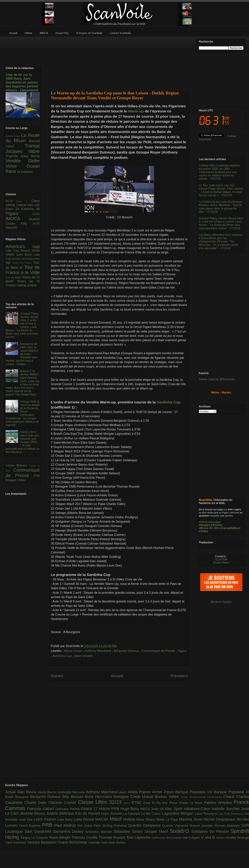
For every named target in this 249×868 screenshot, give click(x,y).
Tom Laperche (139, 837)
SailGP (15, 146)
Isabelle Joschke (226, 809)
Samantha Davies (69, 831)
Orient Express (31, 826)
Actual (11, 792)
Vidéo (22, 480)
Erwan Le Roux (192, 803)
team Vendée (84, 656)
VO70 (36, 224)
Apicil (123, 792)
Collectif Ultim (25, 205)
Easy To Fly (153, 803)
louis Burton (117, 843)
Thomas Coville (85, 837)
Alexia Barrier (48, 792)
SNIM (11, 255)
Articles (11, 466)
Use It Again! (192, 838)
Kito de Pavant (88, 813)
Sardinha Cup (168, 402)
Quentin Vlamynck (176, 826)
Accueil (117, 676)
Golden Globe (13, 136)
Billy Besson (74, 797)
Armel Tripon (164, 792)
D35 (37, 205)
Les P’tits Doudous (231, 814)
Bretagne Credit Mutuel (134, 797)
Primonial (121, 826)
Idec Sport (175, 809)
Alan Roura (27, 792)
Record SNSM (30, 251)
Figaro (182, 651)
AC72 (11, 201)
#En (217, 528)
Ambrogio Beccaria (72, 792)
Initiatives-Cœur (198, 809)
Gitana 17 (90, 809)
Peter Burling (104, 826)
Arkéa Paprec (140, 792)
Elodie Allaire (221, 563)
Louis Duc (26, 820)
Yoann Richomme (73, 842)
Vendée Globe (23, 161)
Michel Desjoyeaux (220, 819)
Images (11, 480)
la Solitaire (25, 172)
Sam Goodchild (39, 831)
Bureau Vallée (168, 797)
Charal (230, 797)
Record (34, 141)
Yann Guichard (16, 843)
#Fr (211, 528)
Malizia (130, 819)
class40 (11, 227)
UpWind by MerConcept (167, 838)
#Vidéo (203, 531)
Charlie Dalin (36, 803)
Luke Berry (66, 820)
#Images (204, 525)
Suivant (57, 676)
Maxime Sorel (191, 819)
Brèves (23, 465)
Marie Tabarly (146, 820)
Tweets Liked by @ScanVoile (217, 379)
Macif (116, 819)
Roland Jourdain (202, 826)
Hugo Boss (130, 809)
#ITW (202, 522)
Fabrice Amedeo (219, 803)
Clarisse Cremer (63, 803)
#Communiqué (213, 522)
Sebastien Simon (129, 831)
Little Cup (13, 251)
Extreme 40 (31, 209)
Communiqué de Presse (158, 651)
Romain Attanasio (228, 826)
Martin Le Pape (168, 820)
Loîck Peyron (46, 819)
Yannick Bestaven (42, 842)
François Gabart (41, 809)
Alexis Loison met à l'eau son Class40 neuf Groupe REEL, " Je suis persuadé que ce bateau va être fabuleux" (22, 442)
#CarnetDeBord (230, 528)
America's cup (23, 246)
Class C (24, 201)
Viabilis (221, 838)
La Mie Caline (151, 814)
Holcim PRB (109, 809)
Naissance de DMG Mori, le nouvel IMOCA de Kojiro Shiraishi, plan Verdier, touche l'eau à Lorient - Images (22, 354)
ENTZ (128, 803)
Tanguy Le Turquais (35, 838)
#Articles (217, 525)
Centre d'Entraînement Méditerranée (202, 797)
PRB (48, 825)
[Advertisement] (119, 61)
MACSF (102, 819)
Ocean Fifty (19, 223)
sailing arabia (27, 285)
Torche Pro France (23, 263)
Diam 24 (13, 209)
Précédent (179, 676)
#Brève (203, 528)
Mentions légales (221, 602)
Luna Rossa (84, 819)
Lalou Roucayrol (207, 814)
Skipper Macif (157, 831)
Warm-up (136, 111)
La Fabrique (132, 814)
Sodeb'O (181, 831)
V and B (208, 837)
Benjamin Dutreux (127, 651)
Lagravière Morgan (178, 813)
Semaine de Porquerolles (26, 259)
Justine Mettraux (61, 813)
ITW (37, 476)
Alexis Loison (74, 651)
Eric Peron (171, 803)
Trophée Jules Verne (23, 156)
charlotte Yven (99, 843)
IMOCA (17, 219)
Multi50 (34, 219)
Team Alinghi (60, 837)
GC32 (36, 214)
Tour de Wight (14, 277)
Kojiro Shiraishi (112, 814)
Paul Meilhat (66, 825)
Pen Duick (85, 826)
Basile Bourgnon (18, 797)
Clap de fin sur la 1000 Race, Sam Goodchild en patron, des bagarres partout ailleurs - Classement (22, 82)
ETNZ (137, 803)
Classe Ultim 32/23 (101, 802)
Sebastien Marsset (99, 832)
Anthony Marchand (98, 651)
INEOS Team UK (153, 809)
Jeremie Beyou (33, 813)
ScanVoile (221, 559)
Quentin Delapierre (145, 825)
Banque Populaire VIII (195, 792)
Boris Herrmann (99, 797)
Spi (9, 263)
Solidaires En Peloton (211, 831)
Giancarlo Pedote (68, 809)
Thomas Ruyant (112, 837)
